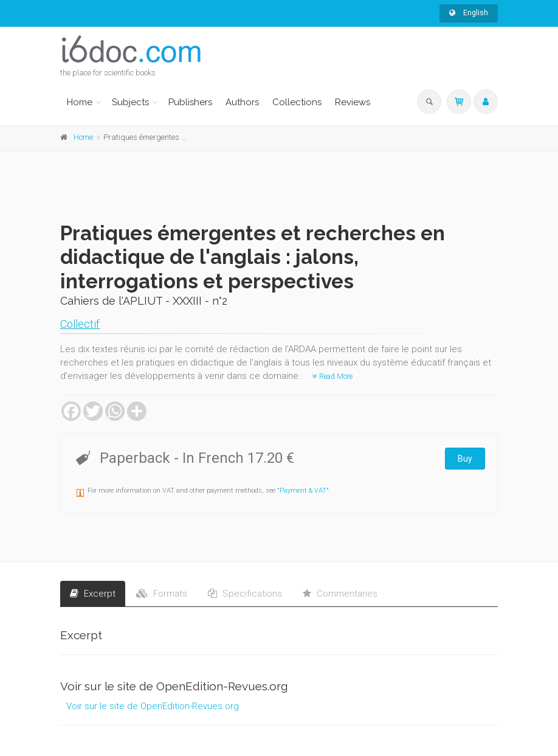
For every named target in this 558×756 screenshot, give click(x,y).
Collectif (80, 324)
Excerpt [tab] (93, 594)
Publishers (190, 102)
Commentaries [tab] (340, 594)
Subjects (130, 102)
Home (80, 102)
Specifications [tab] (245, 594)
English (469, 13)
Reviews (353, 102)
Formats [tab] (162, 594)
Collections (297, 102)
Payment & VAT (303, 491)
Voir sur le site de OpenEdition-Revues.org (153, 706)
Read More (332, 376)
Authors (242, 102)
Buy (465, 459)
